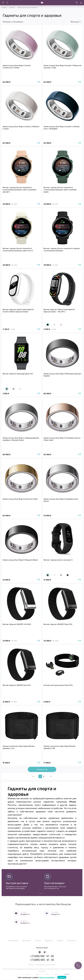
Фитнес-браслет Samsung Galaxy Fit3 (18, 373)
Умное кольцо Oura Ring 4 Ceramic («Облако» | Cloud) (21, 127)
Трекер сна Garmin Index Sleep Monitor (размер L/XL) (19, 747)
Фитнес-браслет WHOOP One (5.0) (17, 685)
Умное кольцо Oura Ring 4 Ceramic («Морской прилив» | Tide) (62, 66)
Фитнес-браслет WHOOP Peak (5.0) (58, 624)
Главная (4, 7)
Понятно (62, 977)
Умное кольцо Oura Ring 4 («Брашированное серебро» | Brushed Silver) (21, 439)
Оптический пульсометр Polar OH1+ (58, 685)
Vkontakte (55, 912)
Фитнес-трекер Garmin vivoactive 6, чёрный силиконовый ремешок (62, 249)
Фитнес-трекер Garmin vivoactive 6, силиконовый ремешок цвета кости (18, 249)
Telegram (24, 921)
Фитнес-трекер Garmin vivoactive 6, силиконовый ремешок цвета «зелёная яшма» (60, 190)
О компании (13, 939)
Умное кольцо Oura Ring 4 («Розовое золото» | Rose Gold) (62, 439)
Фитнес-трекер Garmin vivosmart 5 (58, 560)
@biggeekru (25, 914)
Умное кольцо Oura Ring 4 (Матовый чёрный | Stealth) (62, 375)
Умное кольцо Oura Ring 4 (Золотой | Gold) (20, 499)
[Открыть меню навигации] (3, 3)
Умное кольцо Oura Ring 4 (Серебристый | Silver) (61, 500)
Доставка (27, 939)
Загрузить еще (42, 769)
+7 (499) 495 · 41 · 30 (42, 958)
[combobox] (15, 22)
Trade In (60, 939)
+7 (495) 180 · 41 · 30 (42, 954)
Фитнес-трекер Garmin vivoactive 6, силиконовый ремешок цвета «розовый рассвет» (19, 190)
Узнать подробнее (47, 977)
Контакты (72, 939)
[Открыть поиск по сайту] (7, 3)
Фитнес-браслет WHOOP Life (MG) (17, 624)
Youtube (23, 912)
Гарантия (49, 939)
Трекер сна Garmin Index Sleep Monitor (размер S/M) (60, 747)
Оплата (38, 939)
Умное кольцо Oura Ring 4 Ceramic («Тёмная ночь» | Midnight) (61, 127)
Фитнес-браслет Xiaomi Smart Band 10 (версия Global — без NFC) (59, 310)
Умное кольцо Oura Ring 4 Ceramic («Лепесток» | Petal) (17, 66)
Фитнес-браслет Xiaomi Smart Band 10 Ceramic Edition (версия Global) (18, 310)
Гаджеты (12, 7)
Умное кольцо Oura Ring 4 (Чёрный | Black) (20, 560)
